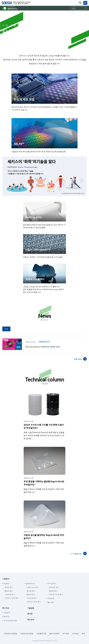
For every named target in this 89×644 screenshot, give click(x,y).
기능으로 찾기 (10, 594)
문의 (83, 633)
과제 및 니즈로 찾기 (12, 598)
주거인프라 (52, 583)
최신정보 (31, 619)
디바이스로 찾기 (33, 587)
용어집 (30, 614)
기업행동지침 (41, 633)
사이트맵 (75, 633)
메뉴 (74, 8)
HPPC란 (6, 616)
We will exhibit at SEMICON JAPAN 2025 (43, 347)
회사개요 (6, 608)
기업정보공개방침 (27, 633)
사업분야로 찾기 (65, 14)
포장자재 (51, 598)
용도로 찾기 (31, 591)
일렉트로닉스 (12, 8)
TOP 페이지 (49, 14)
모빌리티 (7, 583)
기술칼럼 (31, 608)
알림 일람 (78, 359)
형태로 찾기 (9, 591)
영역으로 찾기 (54, 587)
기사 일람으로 (76, 553)
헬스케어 (51, 602)
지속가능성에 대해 (10, 620)
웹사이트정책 (54, 633)
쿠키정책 (66, 633)
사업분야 (6, 579)
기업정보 (7, 612)
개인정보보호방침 (10, 633)
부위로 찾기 (9, 587)
